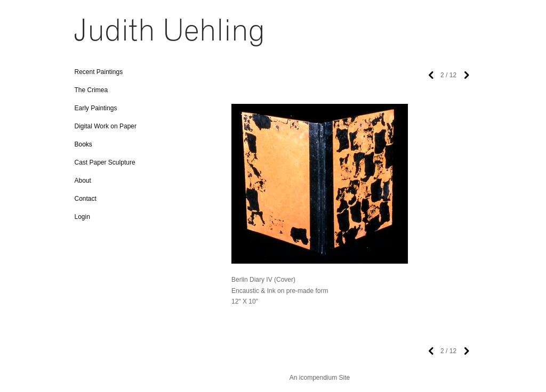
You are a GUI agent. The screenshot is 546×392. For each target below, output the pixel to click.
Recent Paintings (99, 72)
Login (82, 217)
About (83, 181)
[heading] (101, 36)
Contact (86, 199)
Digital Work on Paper (106, 126)
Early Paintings (96, 108)
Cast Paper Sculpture (105, 162)
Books (83, 144)
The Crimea (91, 90)
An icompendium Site (320, 378)
